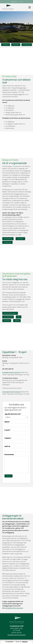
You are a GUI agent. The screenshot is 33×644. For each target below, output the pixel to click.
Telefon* (8, 438)
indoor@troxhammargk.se (11, 392)
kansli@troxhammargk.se (11, 372)
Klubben (20, 239)
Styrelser (7, 242)
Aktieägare (27, 45)
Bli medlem (8, 317)
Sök (22, 2)
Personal (16, 45)
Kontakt (6, 45)
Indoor (7, 321)
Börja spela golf (10, 313)
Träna (17, 321)
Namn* (7, 422)
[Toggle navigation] (30, 7)
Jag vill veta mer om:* (13, 414)
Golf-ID (7, 446)
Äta (19, 317)
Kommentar (9, 455)
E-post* (7, 430)
